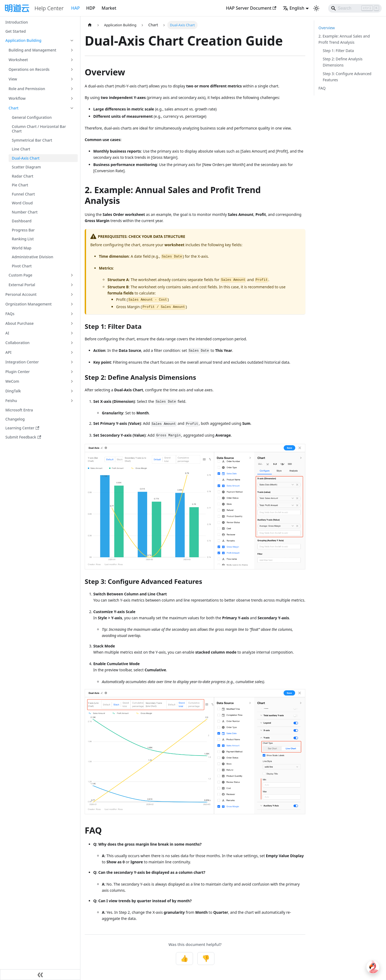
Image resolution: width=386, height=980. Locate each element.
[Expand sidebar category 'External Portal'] (72, 285)
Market (109, 8)
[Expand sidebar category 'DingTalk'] (72, 391)
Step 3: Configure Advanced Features (347, 77)
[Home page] (90, 25)
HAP (75, 8)
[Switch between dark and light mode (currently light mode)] (316, 8)
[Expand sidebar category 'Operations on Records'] (72, 69)
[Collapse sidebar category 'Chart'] (72, 108)
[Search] (355, 8)
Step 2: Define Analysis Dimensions (343, 62)
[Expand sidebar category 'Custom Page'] (72, 275)
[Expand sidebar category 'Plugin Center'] (72, 372)
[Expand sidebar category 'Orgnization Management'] (72, 304)
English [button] (294, 8)
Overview (327, 28)
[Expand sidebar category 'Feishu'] (72, 401)
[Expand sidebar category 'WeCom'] (72, 381)
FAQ (322, 88)
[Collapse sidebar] (40, 975)
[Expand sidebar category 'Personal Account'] (72, 294)
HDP (91, 8)
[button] (40, 40)
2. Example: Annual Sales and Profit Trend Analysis (344, 39)
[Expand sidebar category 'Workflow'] (72, 98)
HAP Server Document (251, 8)
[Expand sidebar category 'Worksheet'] (72, 60)
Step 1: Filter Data (338, 51)
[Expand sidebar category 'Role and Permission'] (72, 89)
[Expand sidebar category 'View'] (72, 79)
